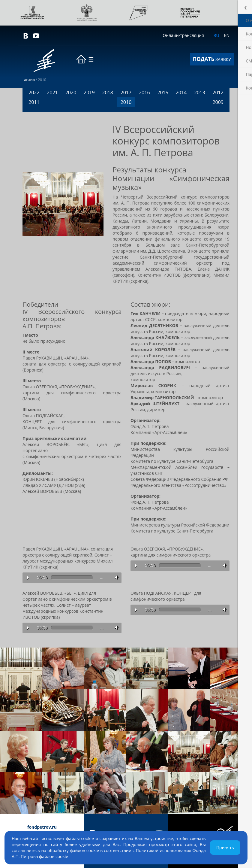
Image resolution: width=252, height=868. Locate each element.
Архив (30, 80)
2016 (144, 93)
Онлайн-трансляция (183, 35)
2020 (71, 93)
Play (28, 578)
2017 (126, 93)
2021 (52, 93)
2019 (89, 93)
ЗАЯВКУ (212, 59)
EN (227, 35)
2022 (34, 93)
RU (216, 35)
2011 (34, 102)
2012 (218, 93)
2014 (181, 93)
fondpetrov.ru (42, 827)
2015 (163, 93)
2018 (108, 93)
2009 (218, 102)
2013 (200, 93)
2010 (126, 102)
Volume (115, 577)
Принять (225, 847)
